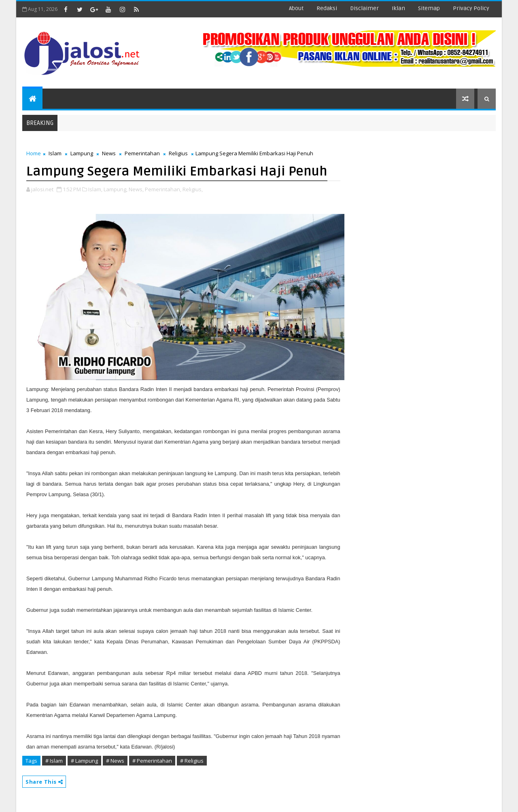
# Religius (192, 761)
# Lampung (84, 761)
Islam (55, 153)
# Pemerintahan (152, 761)
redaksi (327, 8)
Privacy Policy (471, 8)
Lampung (82, 153)
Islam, (95, 189)
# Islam (54, 761)
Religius (178, 153)
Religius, (193, 189)
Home (34, 153)
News (109, 153)
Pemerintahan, (163, 189)
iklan (398, 8)
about (296, 8)
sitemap (429, 8)
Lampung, (116, 189)
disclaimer (364, 8)
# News (115, 761)
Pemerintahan (142, 153)
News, (136, 189)
